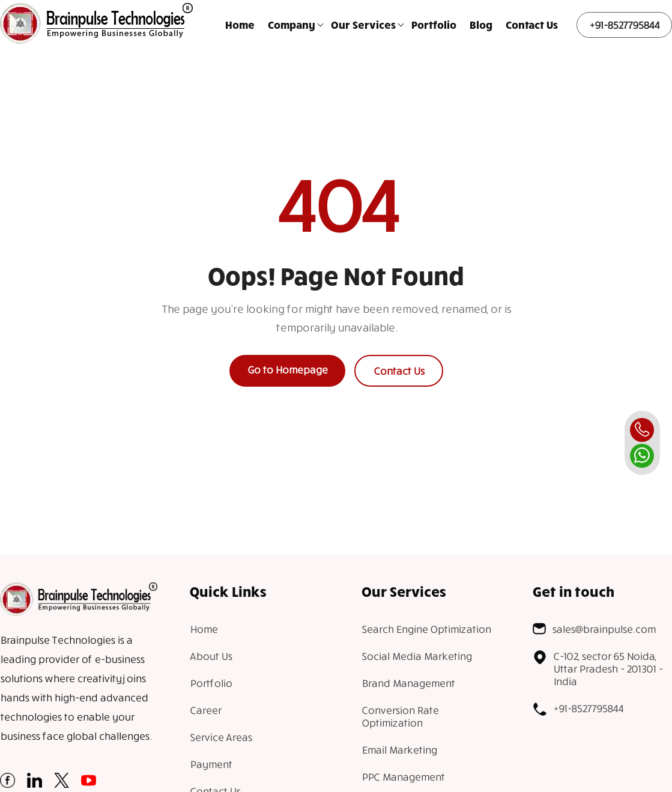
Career (205, 710)
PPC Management (403, 777)
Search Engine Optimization (426, 629)
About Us (211, 656)
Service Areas (221, 737)
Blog (481, 25)
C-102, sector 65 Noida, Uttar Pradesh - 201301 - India (598, 669)
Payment (211, 764)
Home (240, 25)
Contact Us (532, 25)
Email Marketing (399, 750)
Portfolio (434, 25)
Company (292, 25)
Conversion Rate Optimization (400, 716)
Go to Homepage (287, 370)
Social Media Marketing (416, 656)
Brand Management (408, 683)
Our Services (363, 25)
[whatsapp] (642, 456)
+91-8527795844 (624, 25)
